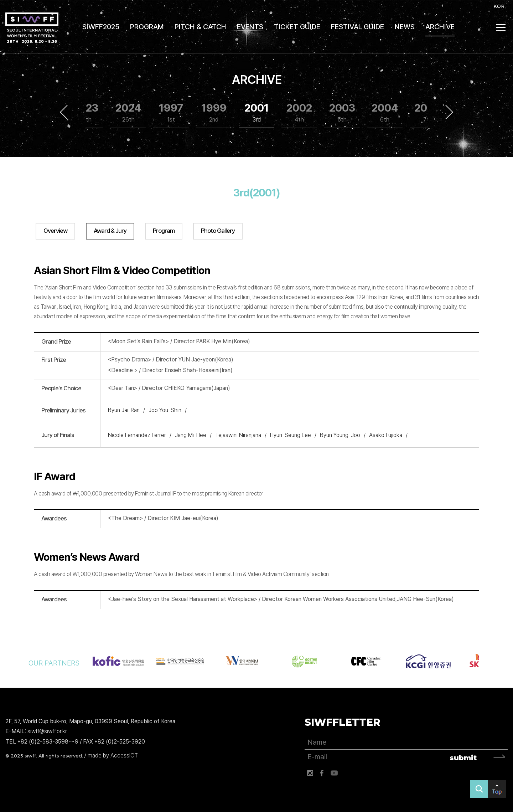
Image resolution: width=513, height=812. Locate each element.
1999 (214, 113)
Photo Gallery (218, 231)
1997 (171, 113)
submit (463, 758)
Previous (64, 112)
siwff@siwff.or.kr (47, 732)
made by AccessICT (113, 756)
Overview (55, 231)
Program (164, 231)
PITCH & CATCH (200, 27)
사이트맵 (501, 27)
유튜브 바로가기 (334, 773)
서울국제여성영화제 (32, 28)
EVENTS (250, 27)
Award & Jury (110, 231)
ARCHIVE (440, 27)
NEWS (405, 27)
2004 (385, 113)
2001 (257, 113)
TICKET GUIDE (297, 27)
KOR (499, 6)
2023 (86, 113)
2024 (128, 113)
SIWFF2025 (101, 27)
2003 (342, 113)
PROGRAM (147, 27)
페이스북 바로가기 (322, 773)
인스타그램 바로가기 (310, 773)
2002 (299, 113)
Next (449, 112)
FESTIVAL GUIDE (357, 27)
